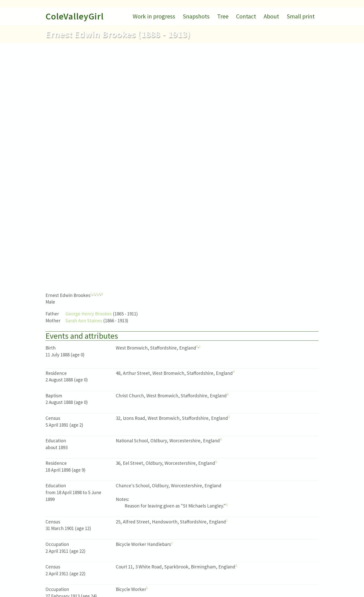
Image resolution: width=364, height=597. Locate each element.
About (271, 16)
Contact (246, 16)
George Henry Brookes (89, 314)
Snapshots (196, 16)
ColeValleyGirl (75, 16)
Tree (223, 16)
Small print (301, 16)
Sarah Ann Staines (84, 320)
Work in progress (154, 16)
